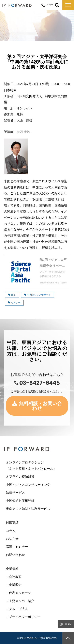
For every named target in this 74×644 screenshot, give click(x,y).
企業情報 (12, 569)
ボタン (57, 5)
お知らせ (12, 539)
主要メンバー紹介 (22, 601)
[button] (68, 5)
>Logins (50, 5)
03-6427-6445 (43, 5)
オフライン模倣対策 (20, 477)
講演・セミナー (17, 547)
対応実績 (12, 523)
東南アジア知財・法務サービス (28, 509)
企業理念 (15, 585)
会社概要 (15, 577)
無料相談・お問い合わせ (40, 406)
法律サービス (15, 493)
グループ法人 (18, 609)
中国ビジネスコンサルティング (28, 485)
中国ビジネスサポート (37, 295)
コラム (11, 531)
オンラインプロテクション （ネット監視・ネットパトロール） (37, 465)
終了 (12, 295)
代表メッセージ (20, 593)
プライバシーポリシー (25, 617)
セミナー (14, 303)
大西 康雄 (23, 132)
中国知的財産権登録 (20, 501)
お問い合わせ (15, 555)
